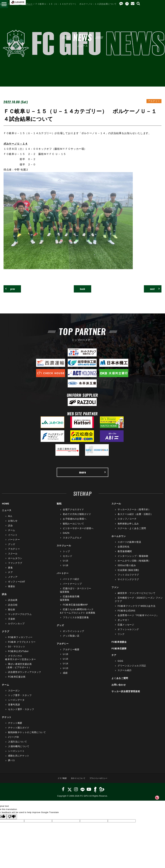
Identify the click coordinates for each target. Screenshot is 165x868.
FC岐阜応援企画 (17, 681)
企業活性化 (124, 551)
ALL (10, 520)
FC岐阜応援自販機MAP (75, 609)
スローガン (14, 695)
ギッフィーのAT (17, 586)
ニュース (14, 4)
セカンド (68, 560)
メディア (13, 581)
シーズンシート (16, 755)
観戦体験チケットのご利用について (27, 736)
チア (10, 576)
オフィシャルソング (128, 634)
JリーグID (13, 741)
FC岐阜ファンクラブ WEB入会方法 (136, 610)
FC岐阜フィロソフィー (20, 641)
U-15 (66, 565)
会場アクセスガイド (73, 514)
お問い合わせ (119, 689)
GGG (120, 665)
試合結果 (13, 604)
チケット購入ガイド (19, 732)
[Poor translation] (12, 821)
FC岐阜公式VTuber (18, 655)
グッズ (12, 548)
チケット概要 (15, 727)
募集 (10, 572)
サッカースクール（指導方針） (134, 514)
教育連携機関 (125, 556)
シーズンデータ (16, 704)
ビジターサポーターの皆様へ (78, 532)
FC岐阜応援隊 (119, 653)
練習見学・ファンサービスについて (136, 597)
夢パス (12, 765)
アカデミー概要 (71, 654)
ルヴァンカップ (16, 628)
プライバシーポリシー (101, 782)
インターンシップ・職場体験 (133, 560)
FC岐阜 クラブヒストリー (22, 646)
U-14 (66, 668)
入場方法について (17, 746)
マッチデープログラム (20, 618)
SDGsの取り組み (127, 570)
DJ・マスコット (17, 651)
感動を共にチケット (19, 760)
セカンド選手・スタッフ (21, 713)
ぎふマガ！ (124, 624)
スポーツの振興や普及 (129, 546)
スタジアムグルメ (72, 542)
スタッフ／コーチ (127, 523)
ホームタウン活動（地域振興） (134, 565)
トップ (66, 556)
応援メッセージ (126, 629)
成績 (65, 677)
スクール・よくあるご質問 (132, 532)
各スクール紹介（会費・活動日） (135, 518)
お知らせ (13, 525)
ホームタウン (15, 562)
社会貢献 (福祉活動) (128, 574)
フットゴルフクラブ (128, 579)
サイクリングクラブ (128, 584)
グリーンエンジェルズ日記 (132, 670)
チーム (12, 534)
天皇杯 (12, 623)
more (92, 475)
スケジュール (64, 550)
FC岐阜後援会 (119, 646)
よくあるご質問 (120, 682)
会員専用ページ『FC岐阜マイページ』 (138, 619)
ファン (115, 591)
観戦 (59, 508)
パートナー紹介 (71, 583)
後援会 (12, 590)
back (83, 290)
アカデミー (27, 4)
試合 (10, 530)
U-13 (66, 672)
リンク (121, 638)
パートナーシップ (72, 588)
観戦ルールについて (73, 528)
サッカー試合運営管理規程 (126, 696)
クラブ (5, 636)
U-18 (66, 570)
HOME (4, 4)
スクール (13, 558)
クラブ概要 (58, 782)
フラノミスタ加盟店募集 (76, 622)
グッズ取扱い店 (71, 640)
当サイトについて (77, 782)
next (152, 290)
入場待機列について (19, 751)
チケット (7, 721)
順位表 (12, 614)
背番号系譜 (14, 709)
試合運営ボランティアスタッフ (25, 676)
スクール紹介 (125, 674)
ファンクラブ (15, 567)
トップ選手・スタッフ (20, 699)
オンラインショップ (73, 635)
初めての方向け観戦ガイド (77, 518)
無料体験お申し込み (128, 528)
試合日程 (13, 609)
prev (13, 290)
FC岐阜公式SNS (126, 615)
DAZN (66, 537)
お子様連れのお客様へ (75, 523)
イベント (13, 539)
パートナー (14, 544)
